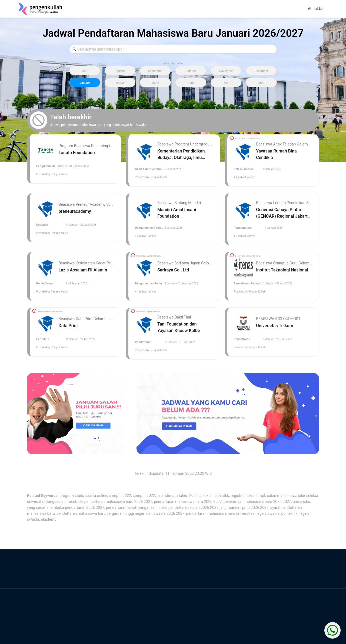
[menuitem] (156, 9)
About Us (156, 9)
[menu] (205, 9)
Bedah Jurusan (187, 9)
